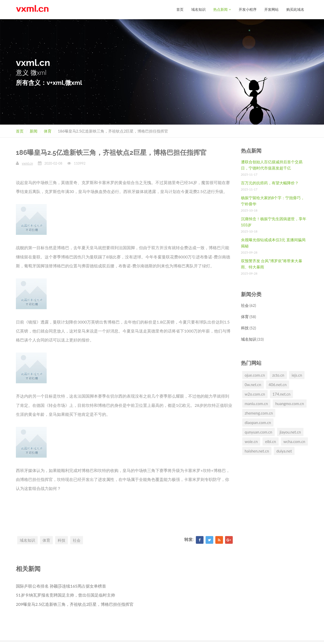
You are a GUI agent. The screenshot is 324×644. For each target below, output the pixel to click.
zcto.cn (278, 375)
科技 (62, 540)
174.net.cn (281, 394)
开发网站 (271, 9)
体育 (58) (249, 316)
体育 (48, 131)
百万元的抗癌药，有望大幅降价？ (270, 183)
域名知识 (198, 9)
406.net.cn (278, 384)
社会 (77, 540)
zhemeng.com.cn (259, 413)
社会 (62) (249, 305)
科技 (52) (249, 328)
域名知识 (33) (252, 339)
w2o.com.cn (255, 394)
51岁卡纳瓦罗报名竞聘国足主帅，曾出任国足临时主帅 (65, 595)
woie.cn (251, 441)
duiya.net (284, 451)
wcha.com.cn (294, 441)
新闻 (34, 131)
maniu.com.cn (256, 403)
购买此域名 (295, 9)
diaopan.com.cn (258, 422)
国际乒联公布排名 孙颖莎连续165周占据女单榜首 (61, 586)
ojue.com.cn (255, 375)
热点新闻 (222, 9)
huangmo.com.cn (290, 403)
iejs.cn (297, 375)
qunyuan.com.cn (259, 432)
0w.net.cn (253, 384)
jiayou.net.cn (290, 432)
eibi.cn (271, 441)
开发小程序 (248, 9)
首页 (180, 9)
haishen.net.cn (257, 451)
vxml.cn (27, 163)
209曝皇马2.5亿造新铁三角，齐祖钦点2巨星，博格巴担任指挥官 (75, 604)
